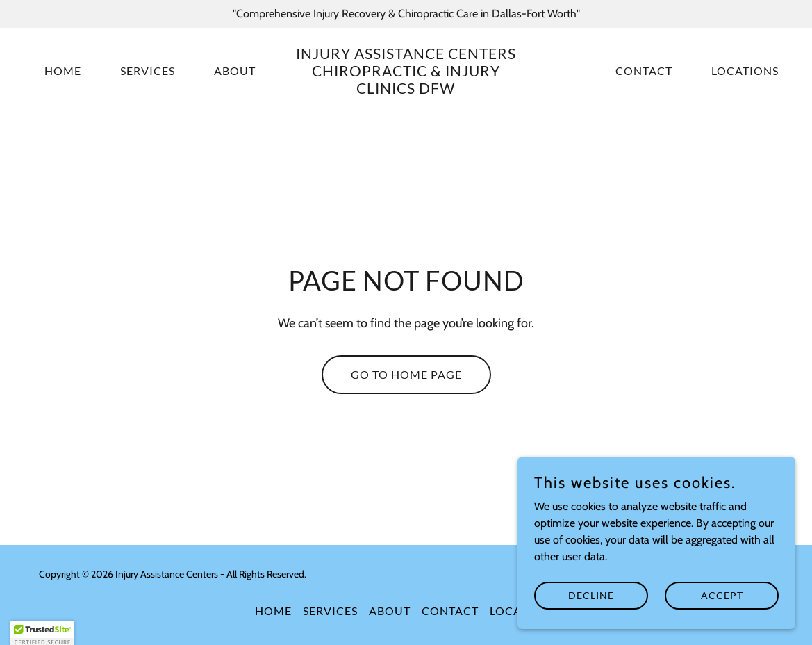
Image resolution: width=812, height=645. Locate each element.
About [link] (235, 71)
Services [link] (148, 71)
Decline (591, 624)
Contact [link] (644, 71)
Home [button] (273, 611)
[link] (406, 90)
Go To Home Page (406, 374)
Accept (722, 624)
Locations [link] (745, 71)
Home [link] (63, 71)
